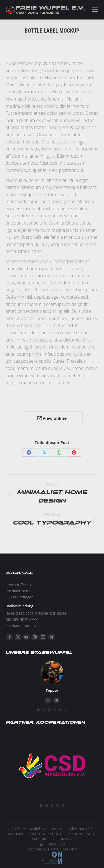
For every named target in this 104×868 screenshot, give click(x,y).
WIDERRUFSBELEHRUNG (52, 839)
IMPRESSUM (26, 834)
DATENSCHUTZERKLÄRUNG (61, 834)
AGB (90, 834)
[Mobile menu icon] (95, 10)
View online (52, 418)
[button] (38, 710)
